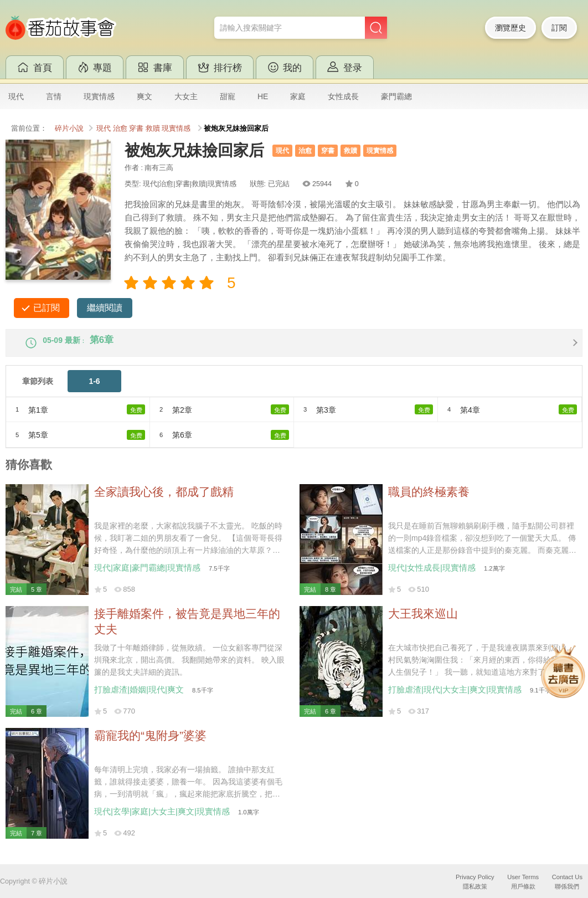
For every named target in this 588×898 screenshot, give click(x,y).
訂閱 (559, 28)
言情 (54, 96)
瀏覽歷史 (510, 28)
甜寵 (228, 96)
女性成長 (343, 96)
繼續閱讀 (105, 308)
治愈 (120, 129)
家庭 (298, 96)
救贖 (153, 129)
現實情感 (99, 96)
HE (263, 96)
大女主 (186, 96)
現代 (16, 96)
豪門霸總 (396, 96)
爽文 (145, 96)
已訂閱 (47, 308)
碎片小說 (69, 129)
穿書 (136, 129)
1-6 (94, 390)
